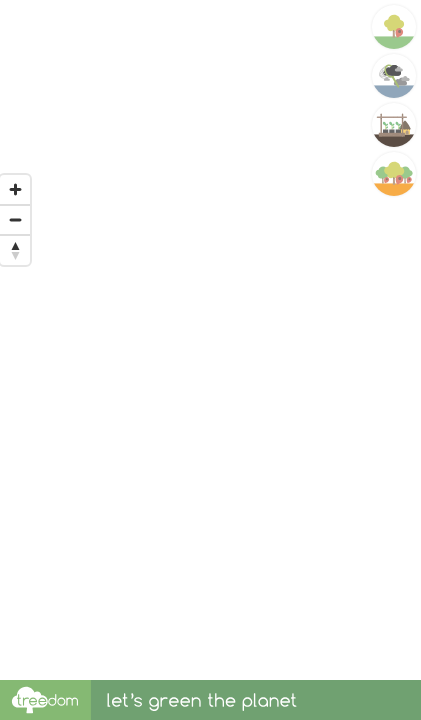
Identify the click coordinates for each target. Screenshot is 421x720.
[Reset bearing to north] (15, 250)
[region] (210, 340)
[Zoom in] (15, 190)
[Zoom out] (15, 220)
